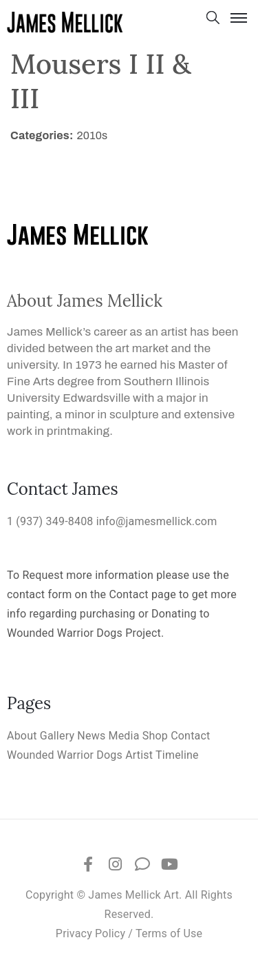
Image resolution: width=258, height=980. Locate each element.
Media (124, 736)
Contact (190, 736)
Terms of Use (169, 933)
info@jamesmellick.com (157, 521)
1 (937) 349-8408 (50, 521)
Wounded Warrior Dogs (65, 755)
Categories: (42, 135)
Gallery (57, 736)
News (91, 736)
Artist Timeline (162, 755)
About (22, 736)
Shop (155, 736)
